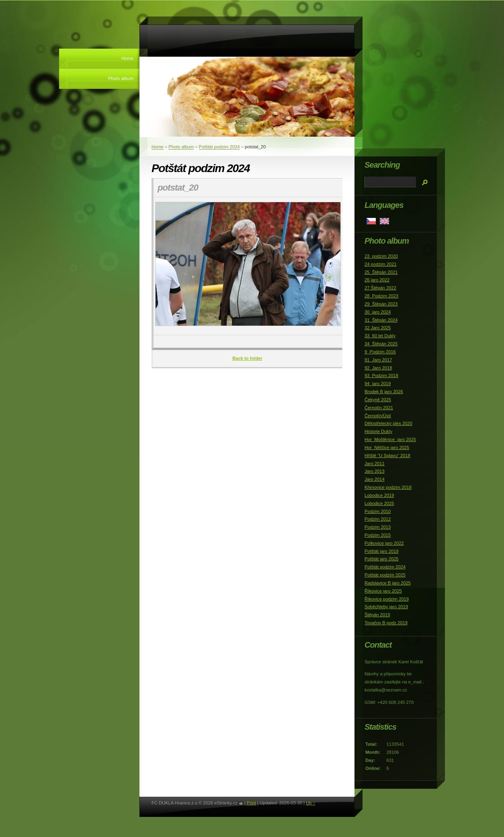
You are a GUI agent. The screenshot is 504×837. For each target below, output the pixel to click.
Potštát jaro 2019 (382, 551)
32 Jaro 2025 (378, 328)
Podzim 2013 (378, 527)
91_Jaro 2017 (378, 360)
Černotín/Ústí (378, 416)
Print (251, 803)
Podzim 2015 (378, 535)
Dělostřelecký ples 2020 (388, 423)
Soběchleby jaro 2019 (386, 607)
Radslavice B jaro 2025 (388, 583)
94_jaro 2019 (378, 384)
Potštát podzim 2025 (385, 575)
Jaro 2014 (375, 479)
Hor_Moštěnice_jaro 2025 (390, 439)
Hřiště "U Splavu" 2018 (387, 455)
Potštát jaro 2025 (382, 559)
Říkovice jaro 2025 (383, 591)
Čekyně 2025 (378, 400)
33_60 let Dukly (380, 336)
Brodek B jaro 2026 (384, 392)
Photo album (121, 78)
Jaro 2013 (375, 471)
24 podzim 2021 (381, 264)
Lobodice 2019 (379, 495)
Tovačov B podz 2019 (386, 623)
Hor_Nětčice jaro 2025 (387, 447)
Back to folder (247, 358)
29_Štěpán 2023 (381, 304)
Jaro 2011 (375, 464)
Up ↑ (310, 803)
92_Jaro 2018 (378, 368)
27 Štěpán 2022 (380, 288)
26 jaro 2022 (377, 280)
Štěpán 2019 (377, 615)
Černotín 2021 (379, 408)
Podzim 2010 (378, 511)
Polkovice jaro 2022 (384, 543)
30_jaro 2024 (378, 312)
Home (127, 58)
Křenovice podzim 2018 (388, 487)
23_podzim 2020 (381, 256)
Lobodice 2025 (379, 503)
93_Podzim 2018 (381, 375)
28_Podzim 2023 (381, 296)
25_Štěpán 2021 (381, 272)
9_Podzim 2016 (380, 352)
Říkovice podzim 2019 (387, 599)
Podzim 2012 (378, 519)
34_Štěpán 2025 (381, 344)
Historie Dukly (378, 431)
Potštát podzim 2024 (219, 147)
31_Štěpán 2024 (381, 320)
